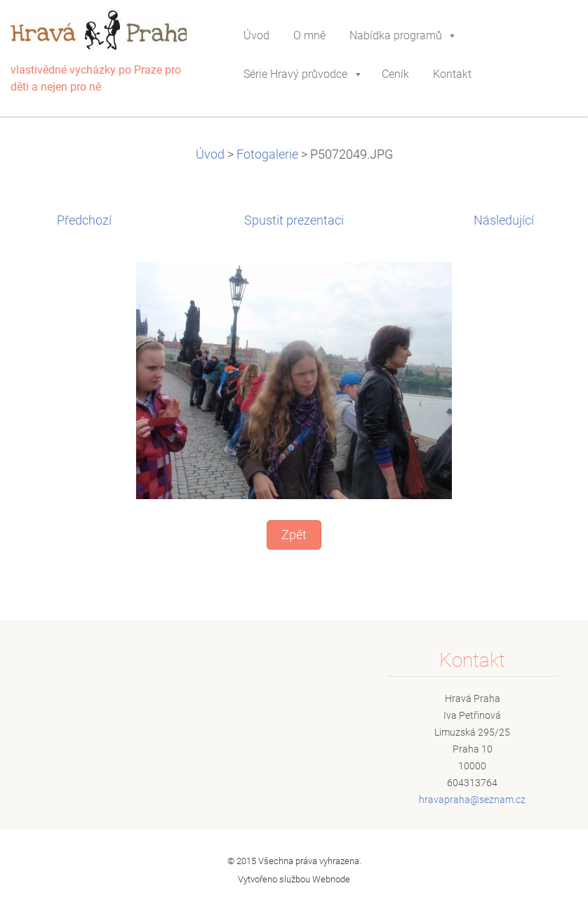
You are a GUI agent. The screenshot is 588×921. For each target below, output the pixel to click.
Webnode (331, 879)
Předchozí (84, 220)
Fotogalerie (267, 154)
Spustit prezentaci (294, 220)
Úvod (210, 154)
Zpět (294, 535)
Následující (504, 220)
